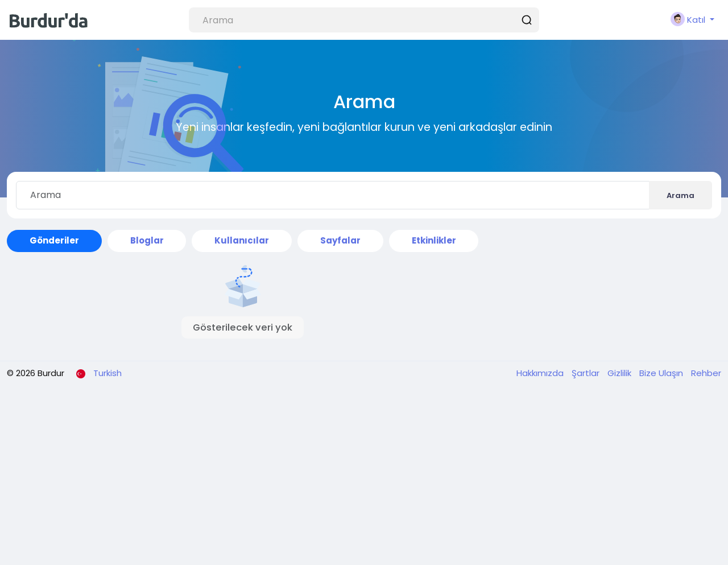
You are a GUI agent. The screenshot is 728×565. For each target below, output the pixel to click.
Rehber (706, 373)
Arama (681, 195)
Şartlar (587, 373)
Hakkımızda (541, 373)
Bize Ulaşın (662, 373)
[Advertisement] (364, 480)
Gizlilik (621, 373)
